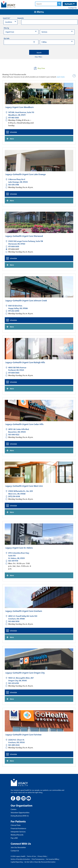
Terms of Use (32, 856)
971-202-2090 (14, 311)
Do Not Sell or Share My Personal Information (40, 862)
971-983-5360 (14, 118)
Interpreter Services (18, 832)
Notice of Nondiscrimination (20, 859)
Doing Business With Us (20, 816)
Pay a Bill (14, 838)
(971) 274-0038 (14, 496)
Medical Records (17, 835)
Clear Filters (38, 57)
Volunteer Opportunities (20, 812)
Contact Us (72, 8)
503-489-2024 (14, 745)
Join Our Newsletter (18, 847)
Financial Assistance (18, 828)
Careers (14, 809)
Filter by (6, 28)
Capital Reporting (17, 862)
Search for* (6, 18)
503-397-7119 (13, 561)
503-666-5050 (14, 621)
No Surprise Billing (52, 859)
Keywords (21, 18)
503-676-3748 (14, 185)
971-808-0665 (14, 373)
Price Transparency (38, 859)
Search (39, 53)
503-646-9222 (14, 435)
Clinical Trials (16, 825)
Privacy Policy (42, 856)
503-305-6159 (14, 683)
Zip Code (7, 38)
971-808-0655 (14, 247)
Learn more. (61, 77)
